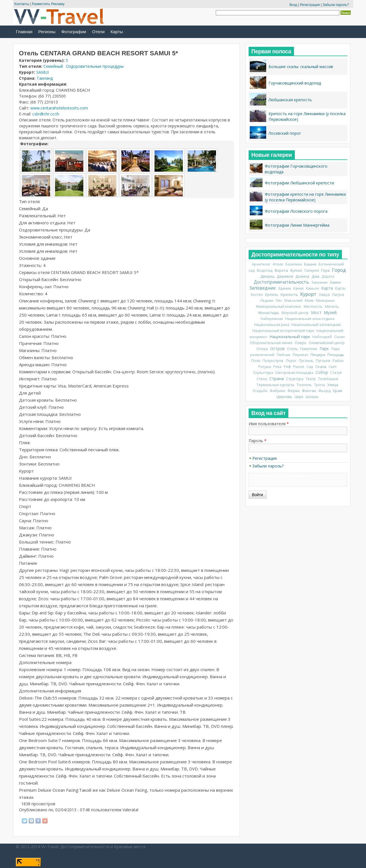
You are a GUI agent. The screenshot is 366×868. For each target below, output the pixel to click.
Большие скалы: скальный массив (301, 67)
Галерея (312, 270)
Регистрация (310, 5)
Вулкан (296, 270)
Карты (117, 32)
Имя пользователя (269, 424)
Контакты (22, 4)
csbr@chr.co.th (46, 114)
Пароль (258, 441)
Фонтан (309, 391)
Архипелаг (261, 264)
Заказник (319, 282)
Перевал (300, 355)
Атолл (278, 264)
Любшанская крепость (290, 100)
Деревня (285, 276)
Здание (284, 288)
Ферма (294, 391)
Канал (299, 288)
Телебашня (328, 379)
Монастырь (269, 313)
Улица (333, 385)
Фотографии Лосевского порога (296, 211)
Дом (315, 276)
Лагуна (338, 295)
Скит (333, 367)
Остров (277, 348)
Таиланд (45, 78)
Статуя (336, 373)
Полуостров (273, 361)
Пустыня (323, 361)
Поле (256, 361)
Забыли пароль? (336, 5)
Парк (324, 348)
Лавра (324, 295)
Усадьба (260, 391)
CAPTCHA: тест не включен (281, 476)
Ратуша (265, 367)
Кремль (272, 295)
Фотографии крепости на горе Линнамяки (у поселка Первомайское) (305, 197)
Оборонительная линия (271, 343)
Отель (292, 349)
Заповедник (262, 288)
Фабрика (277, 391)
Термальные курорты (275, 385)
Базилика (294, 264)
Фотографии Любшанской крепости (299, 183)
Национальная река (272, 325)
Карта (327, 288)
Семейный (53, 66)
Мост (316, 312)
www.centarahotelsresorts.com (59, 108)
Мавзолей (293, 301)
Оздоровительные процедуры (95, 66)
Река (277, 367)
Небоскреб (322, 337)
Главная (24, 32)
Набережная (272, 319)
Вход (293, 5)
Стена (262, 379)
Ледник (267, 301)
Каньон (312, 288)
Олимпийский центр (327, 343)
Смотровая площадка (294, 373)
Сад (310, 367)
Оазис (340, 337)
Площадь (336, 355)
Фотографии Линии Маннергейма (297, 225)
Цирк (299, 397)
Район (338, 361)
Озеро (301, 343)
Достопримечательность (281, 282)
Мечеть (332, 306)
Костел (257, 295)
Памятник (309, 349)
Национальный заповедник (316, 325)
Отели (98, 32)
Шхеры (312, 397)
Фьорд (324, 391)
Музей (330, 312)
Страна (277, 378)
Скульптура (263, 373)
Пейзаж (284, 355)
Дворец (267, 276)
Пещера (318, 355)
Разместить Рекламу (48, 4)
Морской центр (295, 313)
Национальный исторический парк (283, 331)
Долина (302, 276)
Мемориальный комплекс (279, 306)
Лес (279, 301)
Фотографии (74, 32)
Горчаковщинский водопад (295, 83)
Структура (295, 379)
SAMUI (43, 72)
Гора (325, 270)
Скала (321, 366)
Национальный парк (290, 336)
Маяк (309, 301)
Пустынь (306, 361)
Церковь (284, 397)
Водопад (265, 270)
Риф (287, 367)
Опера (262, 349)
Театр (311, 379)
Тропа (320, 385)
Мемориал (325, 301)
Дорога (328, 276)
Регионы (47, 32)
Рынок (299, 367)
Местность (313, 306)
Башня (310, 264)
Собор (322, 372)
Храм (338, 391)
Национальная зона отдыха (310, 319)
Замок (335, 282)
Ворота (281, 270)
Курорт (308, 294)
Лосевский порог (285, 133)
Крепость (289, 294)
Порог (291, 361)
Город (339, 270)
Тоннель (304, 385)
